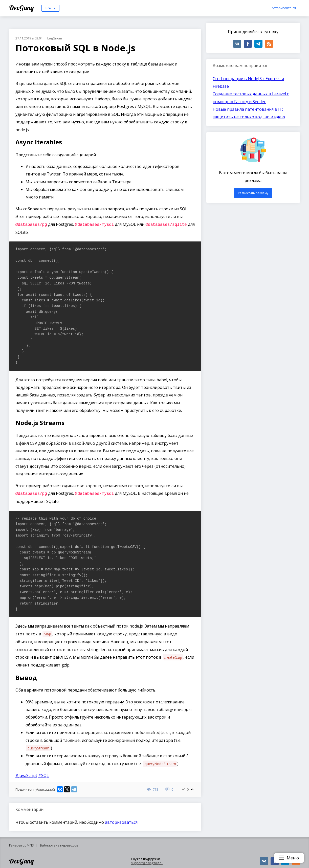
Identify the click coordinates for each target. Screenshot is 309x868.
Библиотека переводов (59, 844)
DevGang (22, 8)
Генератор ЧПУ (21, 844)
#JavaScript (26, 774)
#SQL (43, 774)
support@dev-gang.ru (147, 862)
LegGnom (55, 38)
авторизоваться (121, 821)
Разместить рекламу (253, 193)
